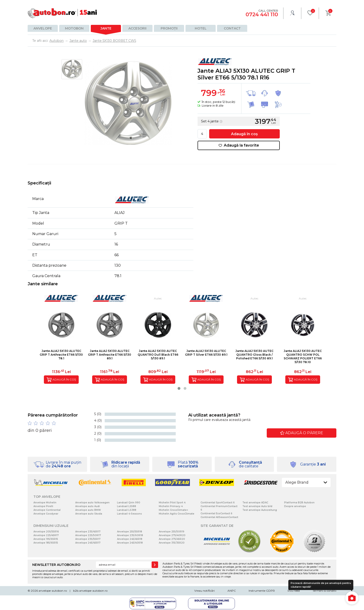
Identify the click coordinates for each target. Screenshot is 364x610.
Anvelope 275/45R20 (172, 539)
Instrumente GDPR (262, 591)
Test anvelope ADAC (255, 503)
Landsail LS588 (127, 506)
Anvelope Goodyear (46, 514)
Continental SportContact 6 (218, 503)
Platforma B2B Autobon (299, 503)
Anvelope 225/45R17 (46, 535)
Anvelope (43, 28)
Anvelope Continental (47, 510)
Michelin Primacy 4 (171, 506)
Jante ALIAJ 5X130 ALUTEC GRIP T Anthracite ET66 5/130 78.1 (61, 355)
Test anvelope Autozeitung (260, 510)
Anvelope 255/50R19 (172, 532)
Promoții (169, 28)
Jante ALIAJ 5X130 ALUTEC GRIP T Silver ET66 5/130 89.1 (206, 353)
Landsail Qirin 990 (129, 503)
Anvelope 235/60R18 (130, 535)
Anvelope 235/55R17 (88, 539)
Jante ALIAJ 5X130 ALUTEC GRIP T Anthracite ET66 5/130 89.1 (110, 355)
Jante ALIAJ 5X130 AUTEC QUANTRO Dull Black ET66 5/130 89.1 (158, 355)
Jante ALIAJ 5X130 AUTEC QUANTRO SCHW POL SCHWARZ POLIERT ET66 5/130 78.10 (303, 356)
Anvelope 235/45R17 (88, 532)
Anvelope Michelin (45, 503)
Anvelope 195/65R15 (46, 539)
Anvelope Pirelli (43, 506)
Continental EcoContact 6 (216, 513)
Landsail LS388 (127, 510)
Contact (232, 28)
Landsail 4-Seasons (129, 514)
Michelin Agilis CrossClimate (177, 514)
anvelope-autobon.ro (53, 591)
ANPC (232, 591)
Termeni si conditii (324, 591)
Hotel (201, 28)
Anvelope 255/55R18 (130, 532)
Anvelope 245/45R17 (88, 543)
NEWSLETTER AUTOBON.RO (56, 565)
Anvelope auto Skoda (89, 514)
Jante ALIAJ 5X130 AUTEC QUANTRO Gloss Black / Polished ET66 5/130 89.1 (254, 355)
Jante (106, 28)
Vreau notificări (205, 591)
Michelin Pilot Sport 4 (172, 503)
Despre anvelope (295, 506)
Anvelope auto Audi (88, 506)
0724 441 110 (262, 15)
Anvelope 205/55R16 (46, 532)
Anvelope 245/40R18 (130, 543)
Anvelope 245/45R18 (130, 539)
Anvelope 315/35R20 (172, 543)
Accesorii (137, 28)
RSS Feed (294, 591)
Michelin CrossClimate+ (173, 510)
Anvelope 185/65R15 (46, 543)
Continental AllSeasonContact (219, 517)
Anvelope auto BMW (88, 510)
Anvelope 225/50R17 (88, 535)
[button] (179, 388)
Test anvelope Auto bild (257, 506)
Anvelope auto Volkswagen (92, 503)
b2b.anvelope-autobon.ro (90, 591)
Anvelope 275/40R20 (172, 535)
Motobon (74, 28)
